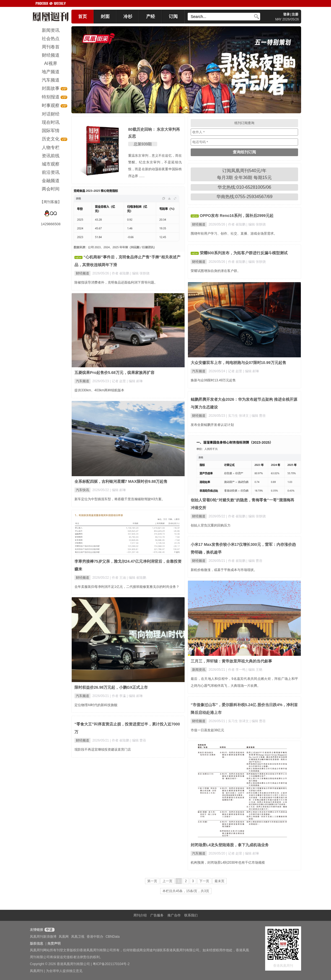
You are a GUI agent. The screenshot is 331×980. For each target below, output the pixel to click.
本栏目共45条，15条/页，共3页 (186, 891)
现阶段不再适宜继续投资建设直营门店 (103, 750)
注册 (295, 14)
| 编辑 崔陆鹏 (136, 578)
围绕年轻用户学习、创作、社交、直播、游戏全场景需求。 (234, 234)
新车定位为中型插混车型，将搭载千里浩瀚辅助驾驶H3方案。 (120, 499)
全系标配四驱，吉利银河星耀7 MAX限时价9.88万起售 (121, 481)
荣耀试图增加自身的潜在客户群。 (216, 271)
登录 (286, 14)
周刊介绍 (140, 915)
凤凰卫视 (78, 937)
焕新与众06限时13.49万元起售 (213, 380)
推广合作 (174, 915)
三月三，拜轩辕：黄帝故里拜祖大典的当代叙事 (231, 661)
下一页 (204, 881)
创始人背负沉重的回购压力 (211, 525)
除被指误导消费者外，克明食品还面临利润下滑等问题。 (116, 282)
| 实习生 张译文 (238, 416)
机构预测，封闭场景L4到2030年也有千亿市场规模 (228, 863)
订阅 (173, 16)
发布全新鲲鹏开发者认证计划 (212, 425)
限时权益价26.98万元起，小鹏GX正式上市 (111, 687)
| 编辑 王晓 (254, 670)
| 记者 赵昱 (235, 371)
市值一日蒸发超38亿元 (207, 730)
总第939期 (143, 144)
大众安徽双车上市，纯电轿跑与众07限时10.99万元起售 (238, 363)
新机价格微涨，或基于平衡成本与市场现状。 (224, 570)
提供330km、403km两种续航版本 (99, 390)
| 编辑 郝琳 (251, 371)
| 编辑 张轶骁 (140, 273)
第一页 (152, 881)
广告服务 (157, 915)
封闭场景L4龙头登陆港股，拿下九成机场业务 (230, 845)
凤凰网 (64, 937)
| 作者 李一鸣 (236, 670)
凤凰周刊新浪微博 (43, 937)
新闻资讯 (199, 670)
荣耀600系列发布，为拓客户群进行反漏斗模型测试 (244, 253)
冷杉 (128, 16)
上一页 (167, 881)
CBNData (113, 937)
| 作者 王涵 (118, 578)
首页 (82, 16)
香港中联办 (95, 937)
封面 (105, 16)
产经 (151, 16)
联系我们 (191, 915)
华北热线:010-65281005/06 (244, 187)
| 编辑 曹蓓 (258, 416)
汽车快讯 (82, 490)
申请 (49, 930)
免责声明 (54, 944)
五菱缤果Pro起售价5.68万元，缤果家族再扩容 (114, 373)
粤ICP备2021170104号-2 (111, 964)
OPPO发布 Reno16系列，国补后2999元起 (237, 216)
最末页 (219, 881)
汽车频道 (199, 371)
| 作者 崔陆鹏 (120, 273)
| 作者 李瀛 (118, 696)
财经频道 (82, 273)
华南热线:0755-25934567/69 (245, 197)
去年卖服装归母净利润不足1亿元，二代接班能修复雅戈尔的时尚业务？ (127, 587)
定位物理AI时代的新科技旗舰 (96, 705)
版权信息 (37, 944)
